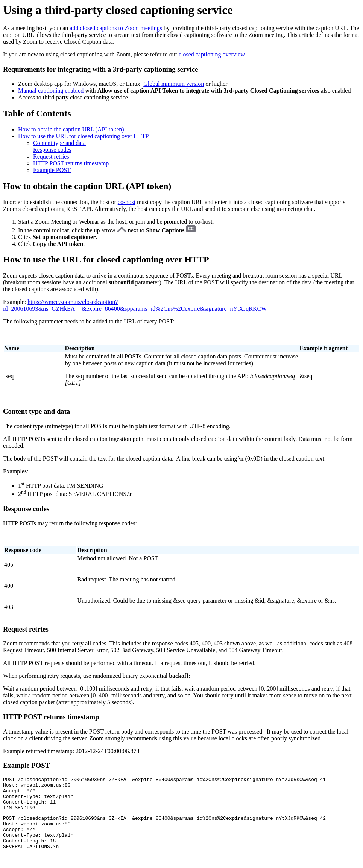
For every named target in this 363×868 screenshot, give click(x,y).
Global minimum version (174, 84)
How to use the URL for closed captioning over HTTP (83, 136)
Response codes (52, 150)
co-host (127, 202)
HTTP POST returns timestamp (71, 163)
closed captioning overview (212, 54)
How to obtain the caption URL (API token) (71, 129)
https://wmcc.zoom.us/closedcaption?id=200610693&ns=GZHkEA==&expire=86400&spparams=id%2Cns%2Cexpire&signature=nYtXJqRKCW (135, 305)
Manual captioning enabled (51, 91)
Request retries (51, 156)
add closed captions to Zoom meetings (116, 28)
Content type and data (59, 143)
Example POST (52, 170)
